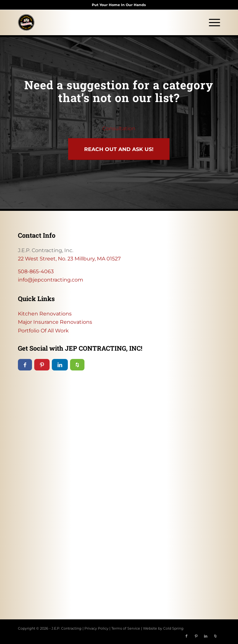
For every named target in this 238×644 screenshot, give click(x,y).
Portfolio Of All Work (43, 331)
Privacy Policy (96, 628)
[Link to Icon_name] (215, 636)
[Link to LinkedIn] (206, 636)
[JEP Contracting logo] (99, 22)
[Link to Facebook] (186, 636)
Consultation (119, 128)
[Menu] (211, 22)
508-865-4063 (36, 271)
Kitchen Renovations (45, 314)
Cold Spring (173, 628)
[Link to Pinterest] (196, 636)
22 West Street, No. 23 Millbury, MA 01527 (69, 259)
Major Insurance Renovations (55, 322)
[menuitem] (211, 22)
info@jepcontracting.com (51, 280)
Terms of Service (126, 628)
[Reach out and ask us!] (119, 149)
